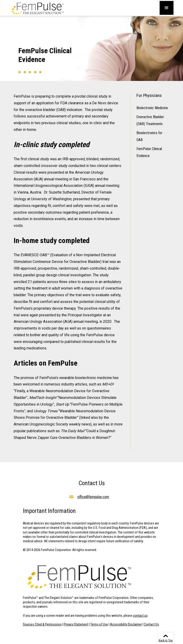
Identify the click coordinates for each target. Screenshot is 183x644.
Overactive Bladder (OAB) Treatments (150, 120)
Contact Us (151, 624)
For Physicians (149, 95)
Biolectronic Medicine (152, 108)
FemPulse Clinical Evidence (149, 152)
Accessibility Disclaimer (126, 624)
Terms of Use (99, 624)
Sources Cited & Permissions (42, 624)
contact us (140, 616)
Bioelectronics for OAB (149, 136)
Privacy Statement (76, 624)
